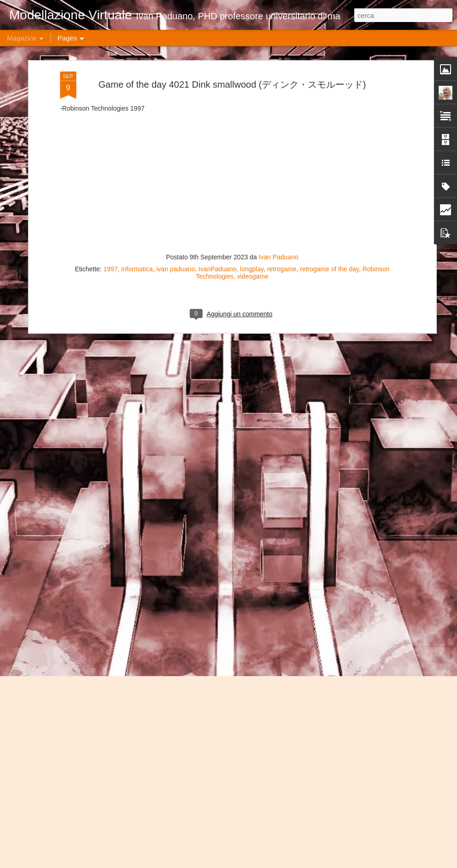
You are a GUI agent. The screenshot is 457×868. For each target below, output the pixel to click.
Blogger (334, 863)
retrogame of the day (329, 141)
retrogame (282, 141)
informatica (137, 141)
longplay (252, 141)
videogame (253, 148)
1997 (110, 141)
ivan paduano (175, 141)
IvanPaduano (217, 141)
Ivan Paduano (278, 129)
